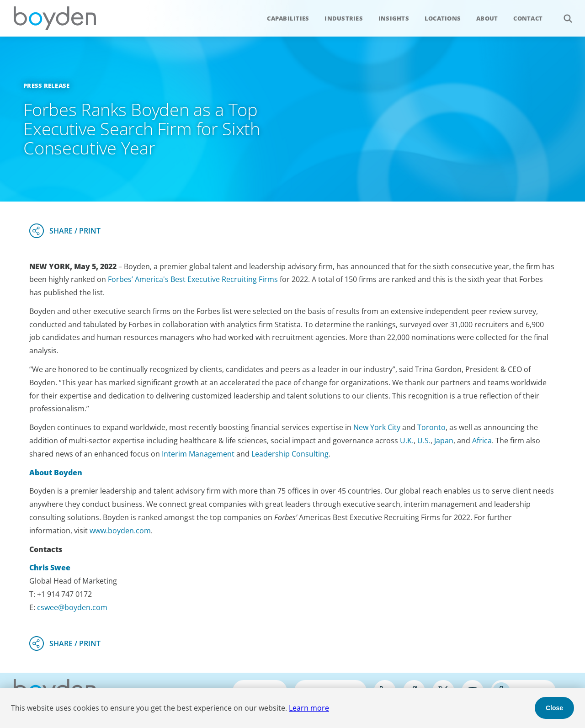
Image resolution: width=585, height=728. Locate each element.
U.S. (424, 441)
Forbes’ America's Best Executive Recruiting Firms (193, 279)
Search (563, 13)
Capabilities (288, 18)
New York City (377, 427)
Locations (443, 18)
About (487, 18)
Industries (344, 18)
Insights (394, 18)
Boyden (55, 18)
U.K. (407, 441)
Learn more (309, 708)
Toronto (431, 427)
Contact (528, 18)
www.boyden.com (120, 531)
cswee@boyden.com (72, 607)
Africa (482, 441)
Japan (444, 441)
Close (554, 708)
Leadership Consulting (290, 454)
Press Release (46, 85)
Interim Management (198, 454)
